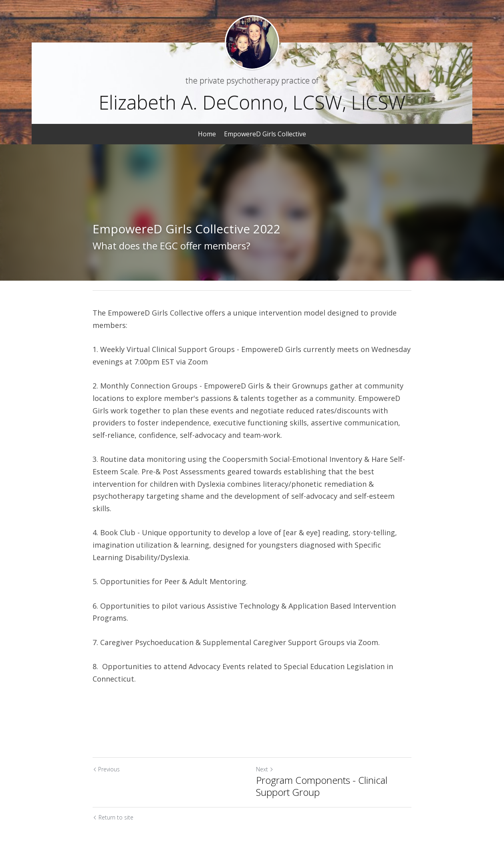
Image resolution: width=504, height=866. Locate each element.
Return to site (113, 817)
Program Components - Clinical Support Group (322, 786)
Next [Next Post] (265, 769)
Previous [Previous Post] (106, 769)
